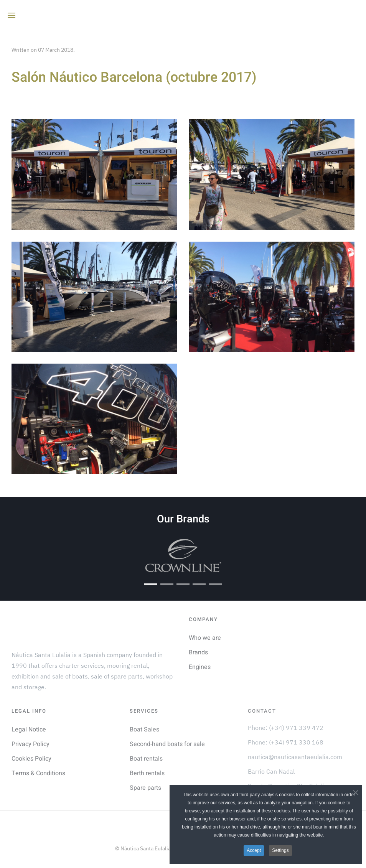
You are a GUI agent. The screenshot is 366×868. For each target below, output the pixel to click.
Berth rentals (147, 773)
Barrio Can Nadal (271, 771)
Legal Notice (29, 730)
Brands (198, 652)
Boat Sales (144, 730)
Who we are (205, 638)
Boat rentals (146, 759)
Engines (200, 667)
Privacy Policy (31, 744)
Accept (254, 850)
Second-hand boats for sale (167, 744)
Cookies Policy (31, 759)
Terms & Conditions (38, 773)
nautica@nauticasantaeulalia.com (295, 757)
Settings (280, 850)
